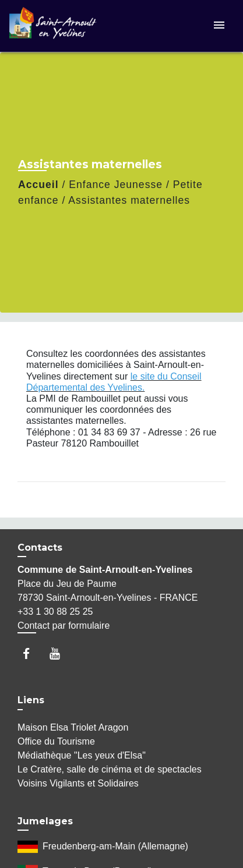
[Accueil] (53, 26)
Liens (31, 700)
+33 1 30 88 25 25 (55, 612)
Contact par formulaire (64, 626)
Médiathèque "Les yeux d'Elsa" (82, 755)
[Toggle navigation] (219, 26)
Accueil (38, 185)
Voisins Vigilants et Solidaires (78, 783)
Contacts (40, 548)
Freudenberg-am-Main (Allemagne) (103, 847)
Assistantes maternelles (129, 200)
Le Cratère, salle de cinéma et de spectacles (110, 769)
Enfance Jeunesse (116, 185)
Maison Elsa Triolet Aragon (73, 727)
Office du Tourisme (56, 741)
